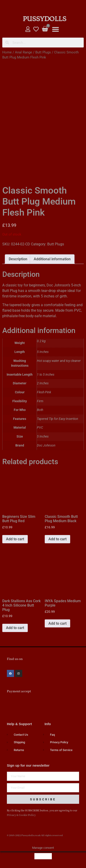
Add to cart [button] (15, 539)
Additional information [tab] (52, 259)
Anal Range (24, 52)
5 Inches (43, 437)
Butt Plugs (43, 52)
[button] (55, 29)
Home (7, 52)
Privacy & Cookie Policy (21, 815)
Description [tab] (18, 259)
